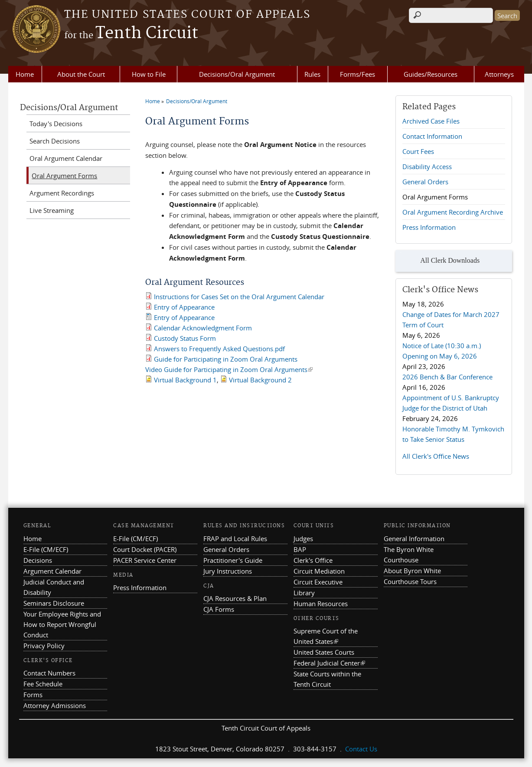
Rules (312, 74)
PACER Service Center (145, 560)
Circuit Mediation (319, 571)
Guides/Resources (431, 74)
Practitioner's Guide (233, 560)
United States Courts (324, 652)
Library (304, 593)
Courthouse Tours (410, 581)
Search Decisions (55, 141)
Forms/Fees (357, 74)
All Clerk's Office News (436, 456)
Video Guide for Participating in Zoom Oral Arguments (229, 369)
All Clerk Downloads (440, 261)
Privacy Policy (44, 646)
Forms (33, 695)
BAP (300, 549)
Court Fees (418, 151)
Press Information (429, 227)
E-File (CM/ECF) (46, 549)
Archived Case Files (431, 121)
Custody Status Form (185, 338)
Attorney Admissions (55, 705)
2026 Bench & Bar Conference (447, 377)
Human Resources (321, 604)
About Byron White (412, 571)
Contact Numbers (49, 673)
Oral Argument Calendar (66, 158)
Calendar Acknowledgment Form (203, 328)
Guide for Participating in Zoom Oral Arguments (226, 359)
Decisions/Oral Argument (237, 74)
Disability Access (427, 166)
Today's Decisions (56, 124)
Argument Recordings (62, 193)
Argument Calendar (52, 571)
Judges (303, 539)
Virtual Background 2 (260, 380)
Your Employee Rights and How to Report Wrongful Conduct (62, 624)
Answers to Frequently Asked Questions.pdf (219, 349)
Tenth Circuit (131, 33)
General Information (414, 539)
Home (25, 74)
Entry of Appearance (184, 307)
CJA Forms (219, 609)
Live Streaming (52, 210)
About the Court (81, 74)
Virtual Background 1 (185, 380)
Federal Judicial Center (329, 663)
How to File (149, 74)
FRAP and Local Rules (235, 539)
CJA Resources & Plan (235, 598)
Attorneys (499, 74)
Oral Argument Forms (435, 197)
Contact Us (361, 749)
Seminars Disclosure (54, 603)
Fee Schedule (43, 684)
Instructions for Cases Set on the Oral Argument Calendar (239, 297)
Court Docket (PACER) (145, 549)
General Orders (425, 182)
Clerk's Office (313, 560)
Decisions (38, 560)
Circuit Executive (318, 582)
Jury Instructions (228, 571)
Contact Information (432, 136)
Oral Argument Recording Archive (453, 212)
